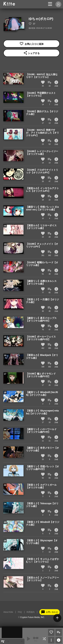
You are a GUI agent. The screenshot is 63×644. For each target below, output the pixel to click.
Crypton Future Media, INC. (33, 617)
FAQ (20, 612)
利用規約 (31, 612)
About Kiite (8, 612)
